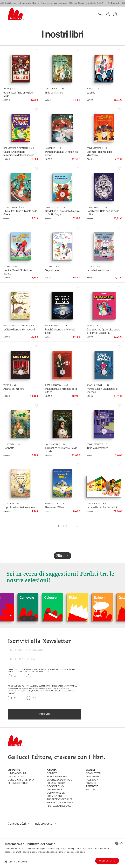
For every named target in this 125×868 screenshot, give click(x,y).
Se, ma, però (52, 270)
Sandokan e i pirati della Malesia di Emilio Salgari (62, 213)
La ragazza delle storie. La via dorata (61, 450)
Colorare (59, 598)
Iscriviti (44, 714)
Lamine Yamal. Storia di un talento (17, 272)
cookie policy (56, 786)
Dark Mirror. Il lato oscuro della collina (103, 213)
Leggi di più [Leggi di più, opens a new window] (80, 852)
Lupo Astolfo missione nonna (19, 507)
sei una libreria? (18, 783)
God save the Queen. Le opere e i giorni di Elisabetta (103, 331)
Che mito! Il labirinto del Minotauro (99, 153)
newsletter (93, 773)
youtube (91, 783)
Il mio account (17, 773)
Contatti (52, 773)
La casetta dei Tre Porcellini (102, 507)
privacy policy (56, 783)
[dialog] (62, 854)
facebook (92, 780)
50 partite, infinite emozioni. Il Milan (19, 94)
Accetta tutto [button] (107, 861)
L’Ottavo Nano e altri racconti (19, 329)
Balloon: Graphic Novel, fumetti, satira (108, 607)
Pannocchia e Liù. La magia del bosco (62, 153)
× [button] (121, 843)
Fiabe (81, 598)
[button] (16, 862)
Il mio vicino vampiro (97, 448)
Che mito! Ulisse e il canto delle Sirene (20, 213)
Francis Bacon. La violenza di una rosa (102, 390)
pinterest (92, 786)
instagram (92, 777)
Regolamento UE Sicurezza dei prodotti (61, 778)
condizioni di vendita (21, 780)
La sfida (91, 93)
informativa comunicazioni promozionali (56, 793)
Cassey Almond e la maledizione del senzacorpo (19, 153)
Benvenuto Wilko (54, 507)
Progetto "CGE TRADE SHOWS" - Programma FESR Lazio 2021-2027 (60, 803)
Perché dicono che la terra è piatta (60, 331)
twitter (91, 790)
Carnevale (35, 598)
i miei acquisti (16, 777)
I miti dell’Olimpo (54, 93)
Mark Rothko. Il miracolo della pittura (61, 390)
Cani (6, 598)
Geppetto (9, 448)
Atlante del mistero (14, 389)
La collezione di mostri (99, 270)
